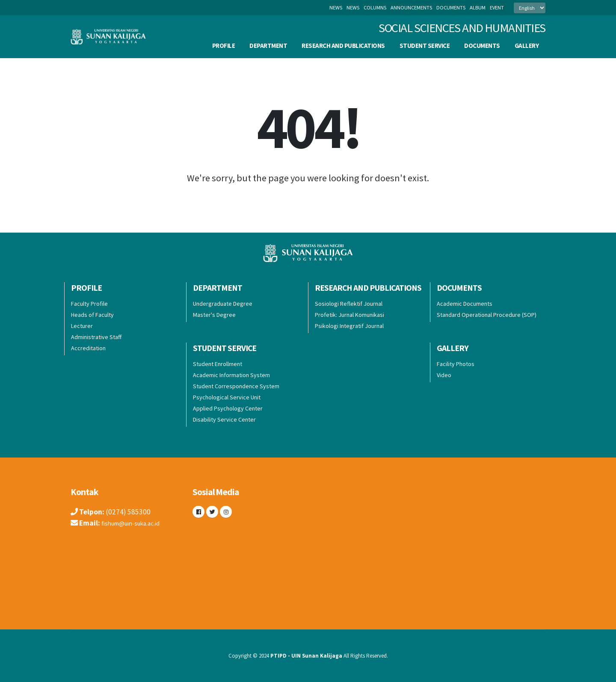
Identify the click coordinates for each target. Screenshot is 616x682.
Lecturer (82, 326)
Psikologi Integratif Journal (349, 326)
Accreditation (88, 348)
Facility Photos (456, 364)
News (336, 7)
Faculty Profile (89, 304)
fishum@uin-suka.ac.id (136, 523)
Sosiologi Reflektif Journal (349, 304)
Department (268, 46)
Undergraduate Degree (223, 304)
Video (444, 375)
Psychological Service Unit (227, 397)
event (497, 7)
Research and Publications (343, 46)
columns (375, 7)
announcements (411, 7)
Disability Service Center (224, 419)
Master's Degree (214, 315)
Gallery (527, 46)
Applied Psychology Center (228, 408)
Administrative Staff (96, 337)
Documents (482, 46)
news (353, 7)
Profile (224, 46)
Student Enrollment (218, 364)
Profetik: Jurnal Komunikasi (349, 315)
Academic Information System (231, 375)
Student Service (425, 46)
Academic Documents (465, 304)
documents (451, 7)
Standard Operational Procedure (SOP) (487, 315)
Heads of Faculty (92, 315)
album (478, 7)
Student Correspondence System (236, 386)
